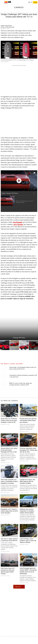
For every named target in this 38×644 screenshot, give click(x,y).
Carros (19, 7)
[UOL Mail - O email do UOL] (29, 2)
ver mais (19, 587)
